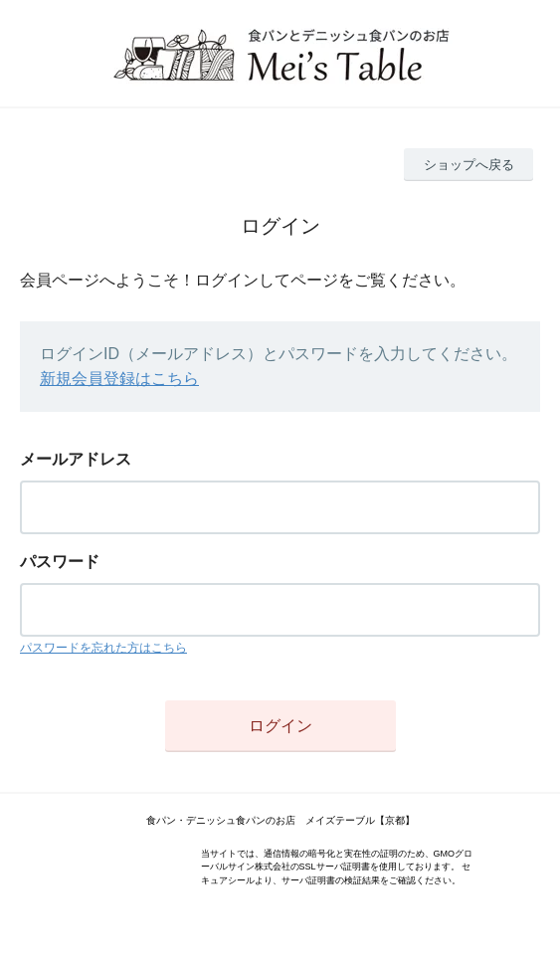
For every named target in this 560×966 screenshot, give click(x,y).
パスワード (60, 562)
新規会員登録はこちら (119, 379)
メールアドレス (76, 459)
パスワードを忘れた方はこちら (103, 648)
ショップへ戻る (469, 165)
